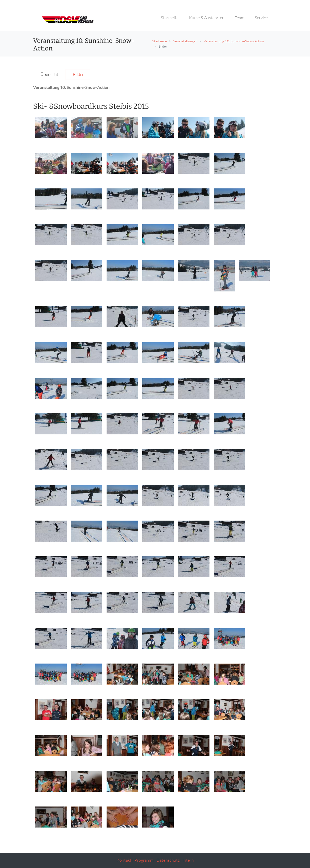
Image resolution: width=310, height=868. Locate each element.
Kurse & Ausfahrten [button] (207, 18)
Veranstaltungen (185, 41)
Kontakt (124, 860)
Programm (144, 860)
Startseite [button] (170, 18)
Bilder (78, 74)
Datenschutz (168, 860)
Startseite (160, 41)
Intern (188, 860)
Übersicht (49, 74)
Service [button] (261, 18)
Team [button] (240, 18)
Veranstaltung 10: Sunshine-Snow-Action (234, 41)
